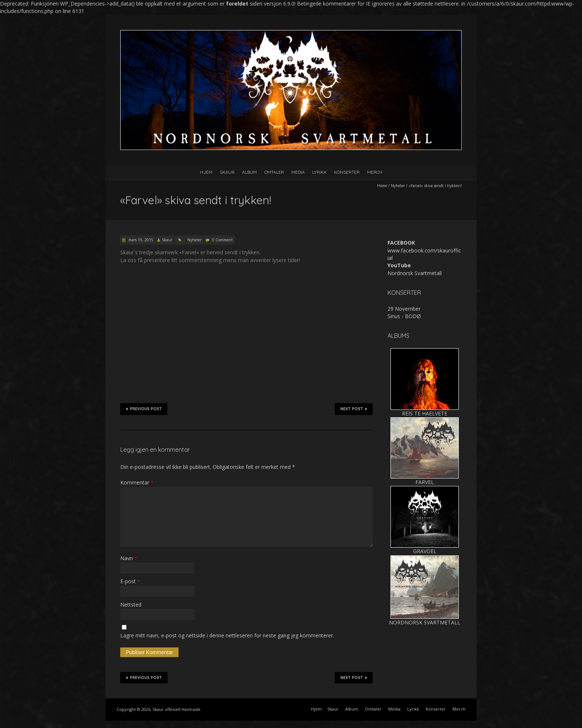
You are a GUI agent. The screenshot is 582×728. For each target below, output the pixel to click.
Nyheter (398, 186)
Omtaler (274, 172)
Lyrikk (319, 172)
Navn (129, 558)
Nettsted (131, 605)
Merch (375, 172)
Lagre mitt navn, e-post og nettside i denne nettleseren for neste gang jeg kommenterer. (227, 635)
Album (249, 172)
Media (298, 172)
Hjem (206, 172)
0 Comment (223, 240)
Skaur (227, 172)
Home (382, 186)
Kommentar (137, 482)
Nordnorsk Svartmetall (415, 273)
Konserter (347, 172)
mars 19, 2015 (140, 240)
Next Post (354, 409)
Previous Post (144, 409)
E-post (130, 581)
